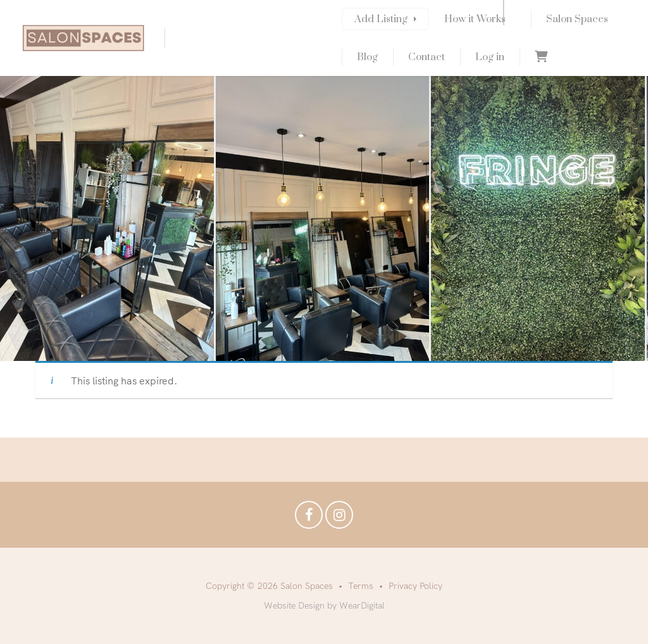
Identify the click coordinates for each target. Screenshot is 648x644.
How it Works (475, 19)
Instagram (339, 518)
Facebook (309, 518)
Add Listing (381, 19)
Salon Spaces (577, 19)
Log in (490, 57)
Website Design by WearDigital (324, 605)
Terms (361, 586)
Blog (367, 57)
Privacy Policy (415, 586)
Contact (427, 57)
